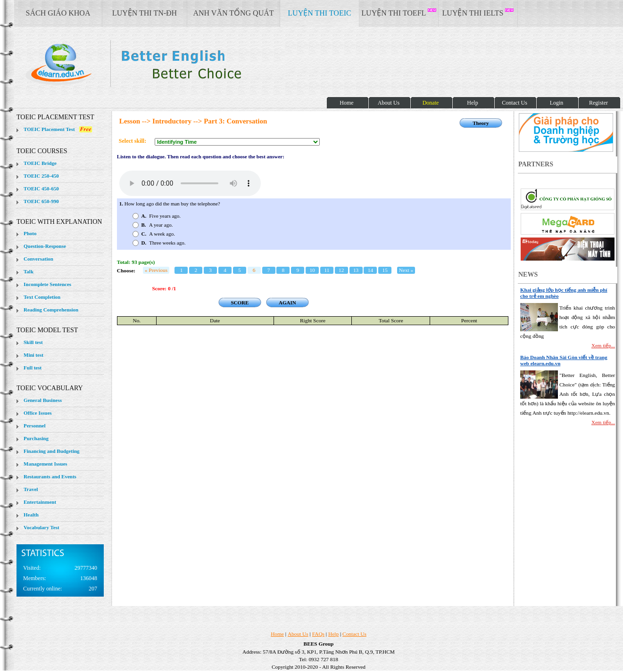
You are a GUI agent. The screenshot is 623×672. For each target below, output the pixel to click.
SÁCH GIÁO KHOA (58, 13)
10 (312, 270)
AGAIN (287, 303)
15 (385, 270)
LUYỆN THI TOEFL (399, 13)
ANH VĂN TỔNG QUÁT (233, 13)
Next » (406, 270)
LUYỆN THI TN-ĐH (145, 13)
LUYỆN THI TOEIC (319, 13)
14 (370, 270)
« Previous (156, 270)
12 (341, 270)
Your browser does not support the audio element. (190, 183)
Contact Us (354, 634)
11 (327, 270)
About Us (298, 634)
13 (356, 270)
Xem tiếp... (603, 345)
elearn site (150, 64)
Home (277, 634)
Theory (481, 123)
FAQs (318, 634)
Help (333, 634)
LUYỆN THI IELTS (478, 13)
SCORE (240, 303)
